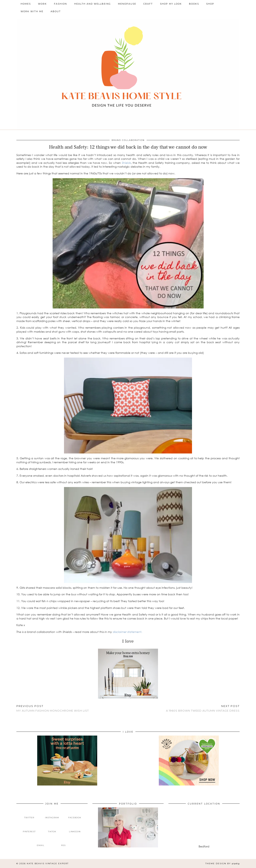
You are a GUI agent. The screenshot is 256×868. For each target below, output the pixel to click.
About (56, 11)
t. (141, 632)
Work (42, 4)
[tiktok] (52, 828)
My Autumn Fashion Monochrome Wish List (53, 708)
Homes (26, 4)
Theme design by (222, 864)
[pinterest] (29, 828)
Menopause (127, 4)
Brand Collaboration (128, 140)
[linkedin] (75, 828)
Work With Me (32, 11)
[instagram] (52, 814)
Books (194, 4)
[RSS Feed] (63, 842)
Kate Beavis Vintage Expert (48, 864)
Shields (126, 163)
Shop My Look (171, 4)
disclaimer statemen (127, 632)
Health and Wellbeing (92, 4)
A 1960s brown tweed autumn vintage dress (203, 708)
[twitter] (29, 814)
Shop (210, 4)
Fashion (60, 4)
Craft (148, 4)
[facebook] (75, 814)
